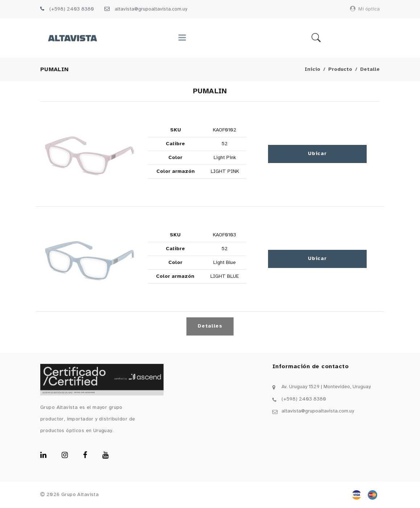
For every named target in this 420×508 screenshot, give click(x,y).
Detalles (210, 326)
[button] (90, 154)
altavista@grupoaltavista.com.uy (151, 9)
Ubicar (317, 154)
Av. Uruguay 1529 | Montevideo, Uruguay (326, 387)
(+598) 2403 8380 (72, 9)
